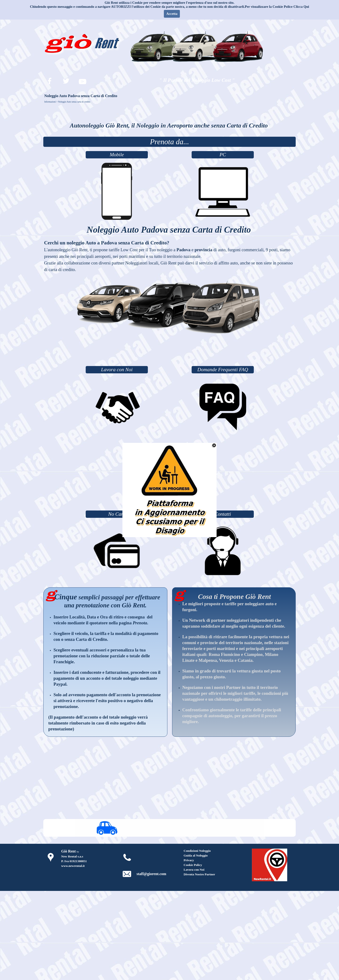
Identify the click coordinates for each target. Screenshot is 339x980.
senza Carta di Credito (86, 639)
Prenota (140, 623)
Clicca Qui (301, 7)
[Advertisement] (169, 352)
